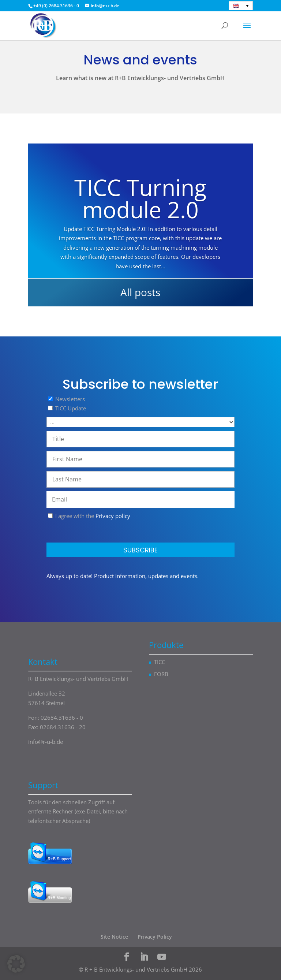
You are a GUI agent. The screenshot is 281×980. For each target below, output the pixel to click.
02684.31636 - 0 (62, 718)
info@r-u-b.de (46, 742)
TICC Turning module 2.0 (140, 198)
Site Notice (114, 937)
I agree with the (89, 516)
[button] (16, 964)
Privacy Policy (155, 937)
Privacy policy (113, 516)
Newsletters (70, 399)
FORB (161, 674)
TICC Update (71, 408)
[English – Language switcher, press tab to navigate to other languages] (241, 6)
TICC (160, 662)
